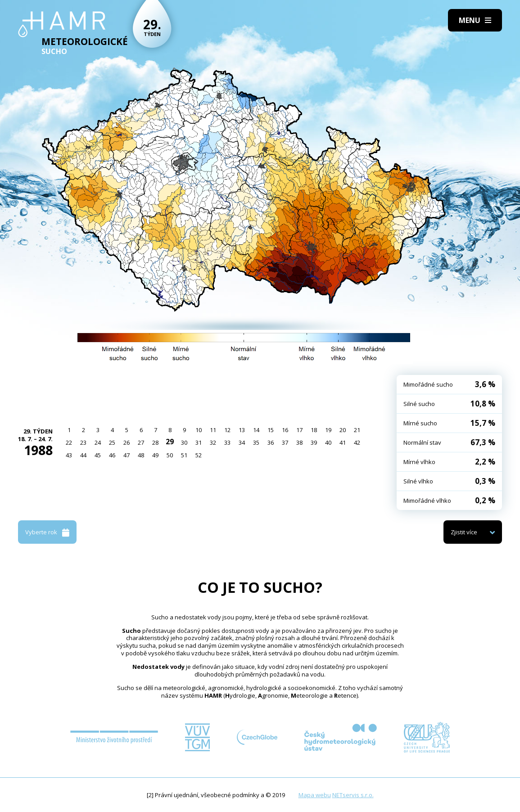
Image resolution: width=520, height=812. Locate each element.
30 (184, 442)
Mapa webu (315, 795)
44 (83, 455)
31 (199, 442)
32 (213, 442)
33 (227, 442)
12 (227, 430)
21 (357, 430)
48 (141, 455)
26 (127, 442)
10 (199, 430)
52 (199, 455)
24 (98, 442)
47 (127, 455)
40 (328, 442)
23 (83, 442)
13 (242, 430)
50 (170, 455)
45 (98, 455)
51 (184, 455)
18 (314, 430)
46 (112, 455)
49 (155, 455)
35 (256, 442)
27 (141, 442)
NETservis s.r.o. (353, 795)
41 (343, 442)
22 (69, 442)
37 (285, 442)
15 (271, 430)
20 (343, 430)
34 (242, 442)
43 (69, 455)
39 (314, 442)
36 (271, 442)
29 (170, 442)
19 (328, 430)
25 (112, 442)
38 (299, 442)
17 (299, 430)
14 (256, 430)
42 (357, 442)
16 (285, 430)
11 (213, 430)
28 (155, 442)
